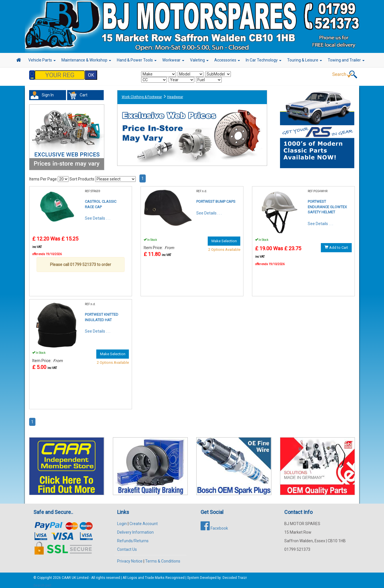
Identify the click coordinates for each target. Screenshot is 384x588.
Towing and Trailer (346, 60)
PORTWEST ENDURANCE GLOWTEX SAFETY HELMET (327, 204)
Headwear (175, 94)
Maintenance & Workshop (86, 60)
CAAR (66, 575)
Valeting (199, 60)
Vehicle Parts (42, 60)
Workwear (173, 60)
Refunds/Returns (133, 538)
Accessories (227, 60)
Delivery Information (135, 529)
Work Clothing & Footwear (142, 94)
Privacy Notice (130, 558)
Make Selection (224, 238)
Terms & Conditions (163, 558)
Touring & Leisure (305, 60)
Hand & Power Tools (137, 60)
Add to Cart (336, 245)
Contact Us (127, 547)
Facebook (214, 525)
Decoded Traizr (235, 575)
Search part (42, 583)
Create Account (144, 521)
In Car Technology (264, 60)
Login (122, 521)
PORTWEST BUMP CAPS (216, 199)
